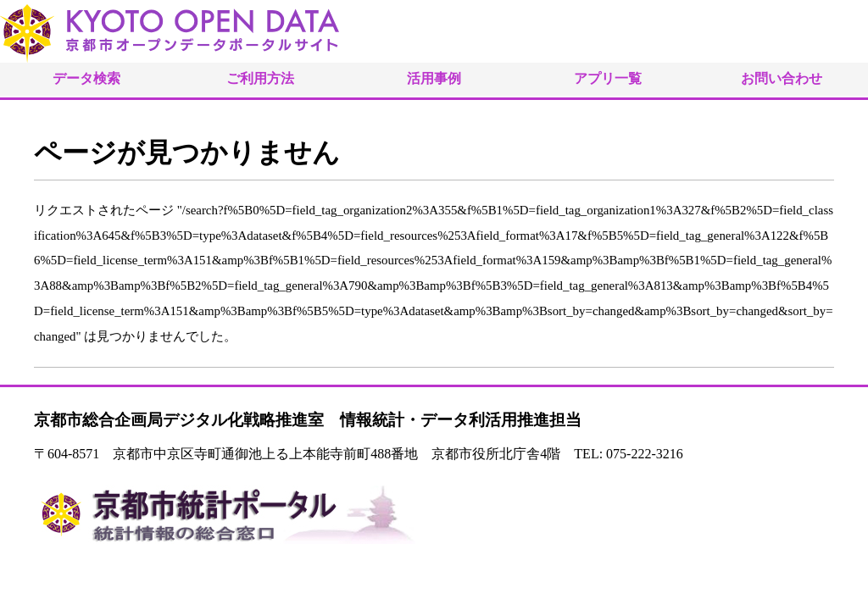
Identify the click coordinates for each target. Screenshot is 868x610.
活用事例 (434, 78)
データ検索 (86, 78)
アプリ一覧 (608, 78)
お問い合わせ (782, 78)
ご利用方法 (260, 78)
